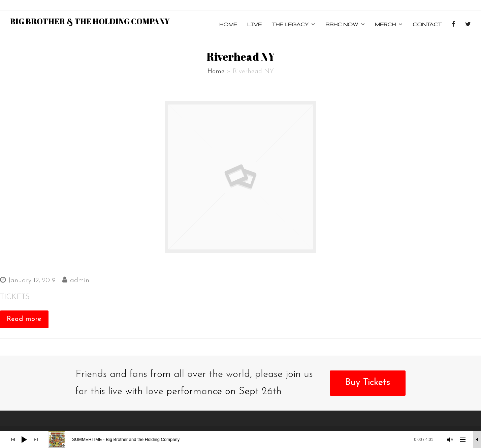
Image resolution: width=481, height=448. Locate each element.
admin (80, 280)
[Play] (24, 440)
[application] (241, 440)
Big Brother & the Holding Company (90, 21)
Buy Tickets (367, 383)
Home (216, 71)
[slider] (244, 440)
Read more (24, 319)
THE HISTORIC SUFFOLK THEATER (68, 265)
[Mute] (450, 440)
